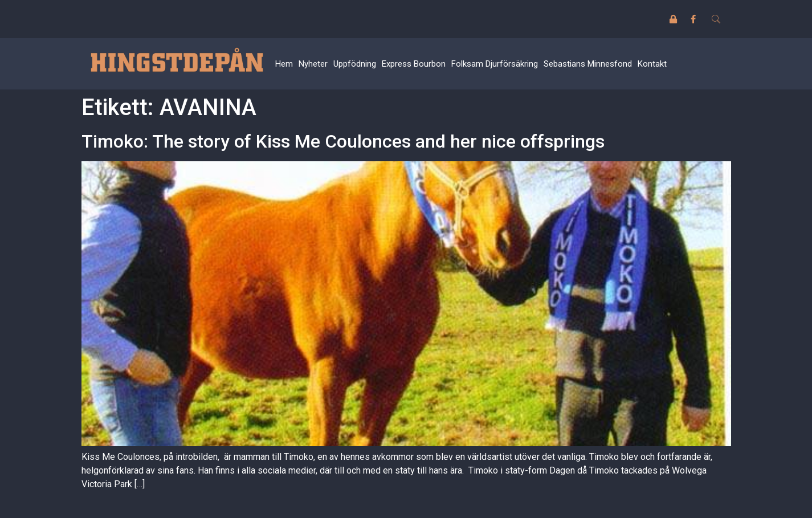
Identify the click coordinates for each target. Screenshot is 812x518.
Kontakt (652, 64)
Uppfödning (355, 64)
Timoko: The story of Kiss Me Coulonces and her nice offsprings (343, 141)
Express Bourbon (414, 64)
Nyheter (313, 64)
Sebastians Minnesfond (588, 64)
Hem (284, 64)
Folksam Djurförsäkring (495, 64)
